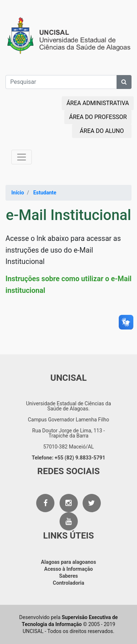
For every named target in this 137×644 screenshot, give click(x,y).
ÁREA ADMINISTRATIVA (98, 103)
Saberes (68, 576)
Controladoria (69, 583)
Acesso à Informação (68, 569)
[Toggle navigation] (22, 157)
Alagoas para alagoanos (68, 562)
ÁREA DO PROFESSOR (98, 117)
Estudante (45, 193)
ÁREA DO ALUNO (102, 131)
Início (18, 193)
